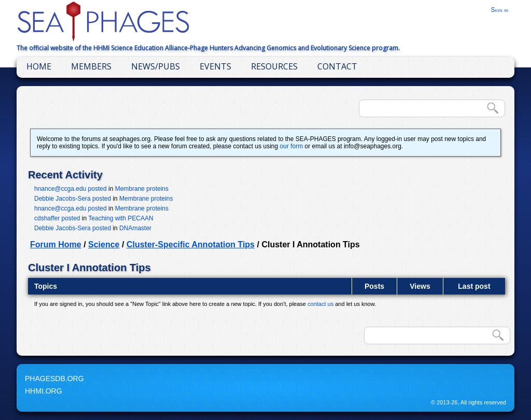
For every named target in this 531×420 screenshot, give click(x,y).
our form (292, 146)
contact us (320, 304)
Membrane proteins (142, 189)
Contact (337, 66)
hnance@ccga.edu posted (71, 189)
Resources (274, 66)
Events (215, 66)
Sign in (499, 10)
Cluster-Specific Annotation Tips (191, 244)
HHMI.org (44, 391)
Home (39, 66)
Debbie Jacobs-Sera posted (73, 199)
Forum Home (56, 244)
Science (104, 244)
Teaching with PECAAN (121, 218)
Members (91, 66)
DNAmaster (135, 228)
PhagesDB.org (54, 379)
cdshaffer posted (57, 218)
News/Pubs (156, 66)
